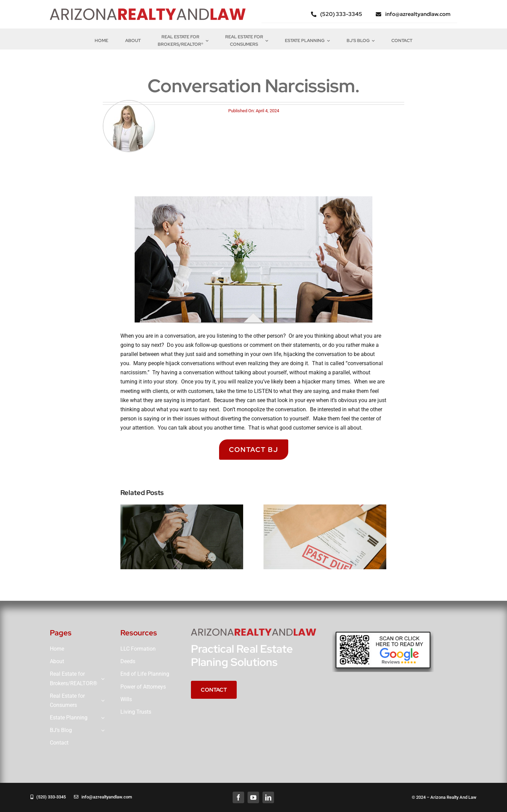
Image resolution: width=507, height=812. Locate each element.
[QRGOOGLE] (383, 631)
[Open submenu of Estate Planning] (101, 718)
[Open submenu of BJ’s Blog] (101, 730)
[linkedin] (268, 797)
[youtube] (253, 797)
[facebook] (238, 797)
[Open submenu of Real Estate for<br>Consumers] (101, 701)
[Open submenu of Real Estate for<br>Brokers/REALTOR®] (101, 679)
